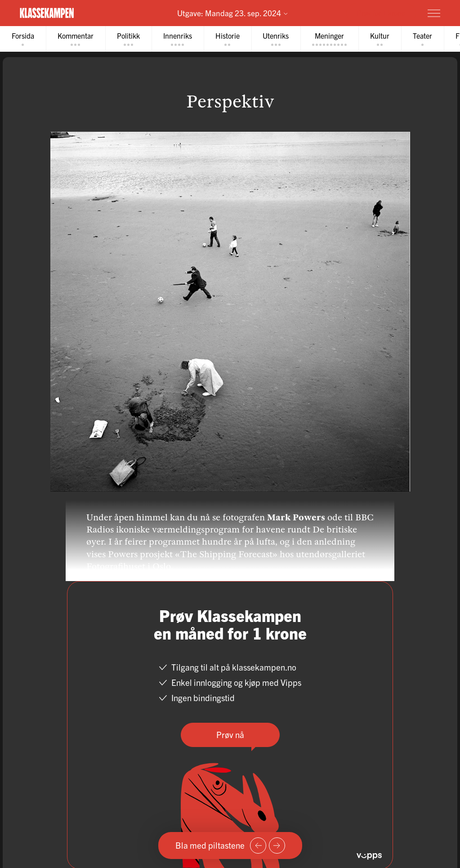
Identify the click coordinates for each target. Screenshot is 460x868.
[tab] (23, 39)
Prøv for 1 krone (381, 13)
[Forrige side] (258, 846)
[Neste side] (277, 846)
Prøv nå (230, 734)
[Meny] (434, 13)
